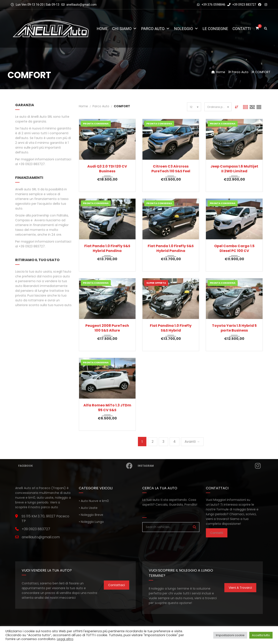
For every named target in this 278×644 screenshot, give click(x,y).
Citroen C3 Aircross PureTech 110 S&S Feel (171, 169)
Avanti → (192, 442)
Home (102, 29)
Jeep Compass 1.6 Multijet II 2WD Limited (234, 169)
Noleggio (186, 29)
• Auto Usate (88, 508)
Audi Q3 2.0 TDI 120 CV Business (107, 169)
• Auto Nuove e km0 (94, 501)
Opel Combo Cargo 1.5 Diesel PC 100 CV (234, 248)
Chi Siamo (124, 29)
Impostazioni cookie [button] (230, 635)
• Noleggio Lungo (91, 522)
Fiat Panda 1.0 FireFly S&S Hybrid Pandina (107, 248)
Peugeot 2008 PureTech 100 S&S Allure (107, 328)
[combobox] (194, 107)
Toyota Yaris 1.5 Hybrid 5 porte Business (234, 328)
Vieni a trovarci (240, 588)
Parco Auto (156, 29)
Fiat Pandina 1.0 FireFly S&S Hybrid (171, 328)
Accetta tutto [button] (261, 635)
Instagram (200, 466)
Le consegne (215, 29)
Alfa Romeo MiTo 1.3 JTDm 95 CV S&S (107, 408)
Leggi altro (65, 639)
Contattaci (117, 585)
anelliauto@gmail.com (81, 5)
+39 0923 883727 (242, 5)
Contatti (242, 29)
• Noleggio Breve (91, 515)
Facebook (76, 466)
